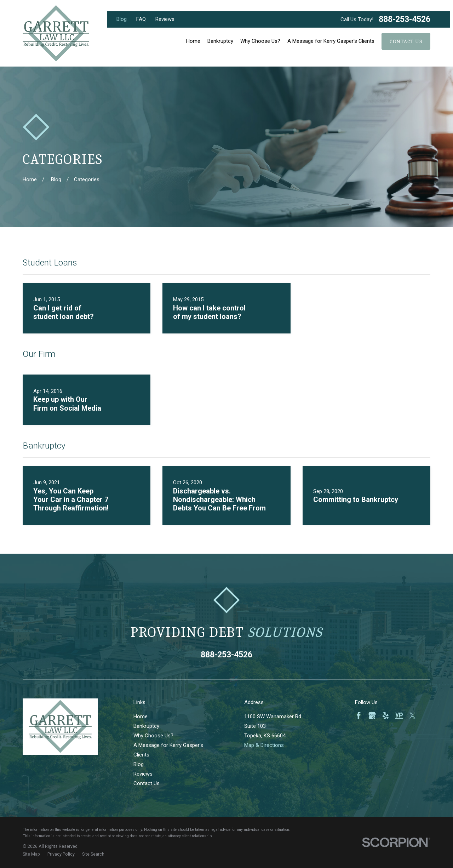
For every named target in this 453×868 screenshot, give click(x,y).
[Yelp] (386, 716)
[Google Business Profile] (372, 716)
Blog (122, 19)
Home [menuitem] (193, 41)
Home (141, 716)
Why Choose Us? (153, 736)
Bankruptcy (146, 726)
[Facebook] (359, 716)
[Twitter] (412, 716)
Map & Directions (264, 745)
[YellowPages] (399, 716)
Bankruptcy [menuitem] (220, 41)
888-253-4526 (405, 19)
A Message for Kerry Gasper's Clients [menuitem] (331, 41)
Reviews (165, 19)
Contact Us (406, 41)
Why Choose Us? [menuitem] (260, 41)
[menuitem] (31, 854)
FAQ (141, 19)
